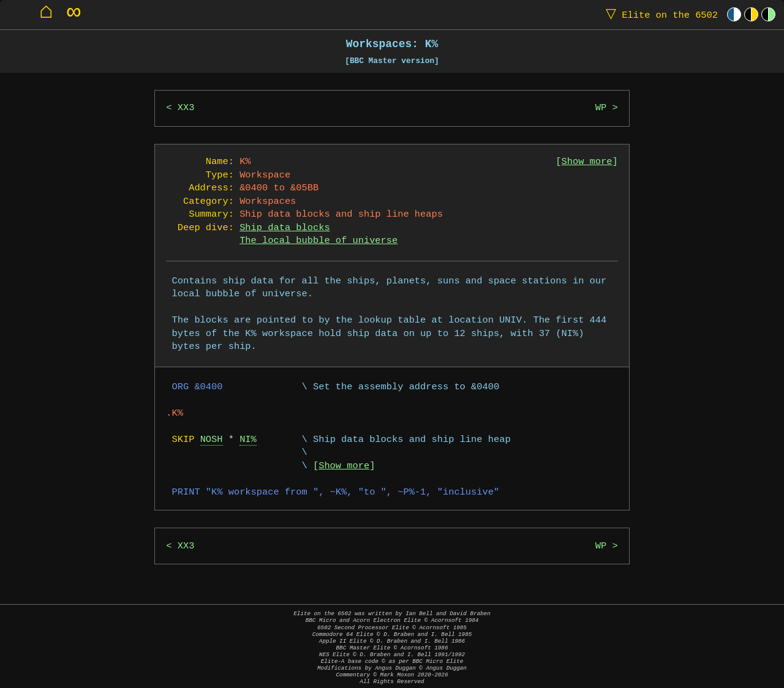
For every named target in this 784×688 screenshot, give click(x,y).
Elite (659, 14)
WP (601, 108)
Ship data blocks (285, 228)
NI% (248, 440)
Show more (587, 162)
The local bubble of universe (318, 241)
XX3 (186, 108)
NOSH (212, 440)
